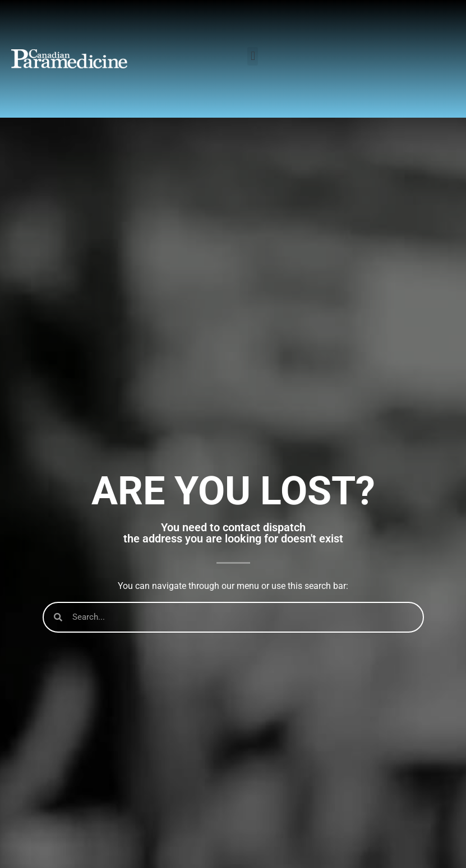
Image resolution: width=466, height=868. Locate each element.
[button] (253, 56)
